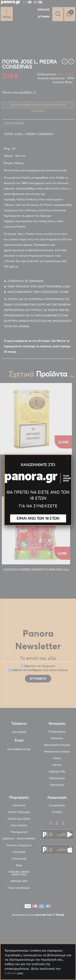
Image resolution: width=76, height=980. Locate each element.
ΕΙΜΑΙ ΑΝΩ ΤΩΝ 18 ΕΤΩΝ (38, 518)
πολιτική (11, 973)
